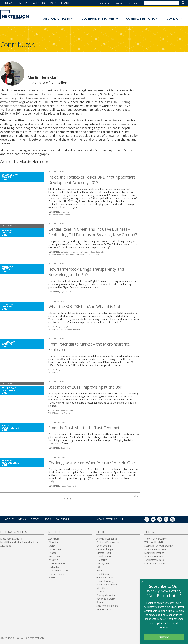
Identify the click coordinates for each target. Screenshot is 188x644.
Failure (100, 570)
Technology (75, 292)
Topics (101, 532)
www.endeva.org (13, 102)
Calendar (38, 3)
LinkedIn (168, 520)
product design (60, 329)
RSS (175, 520)
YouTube (162, 520)
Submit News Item (154, 556)
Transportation (56, 574)
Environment (85, 252)
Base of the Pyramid (62, 215)
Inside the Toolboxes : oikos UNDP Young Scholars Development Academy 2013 (92, 180)
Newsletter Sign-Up (154, 560)
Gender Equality (104, 577)
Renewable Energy (106, 599)
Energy (63, 327)
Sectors (55, 532)
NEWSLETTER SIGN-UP (110, 519)
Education (65, 212)
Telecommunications (59, 570)
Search (183, 3)
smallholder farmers (93, 255)
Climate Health (104, 553)
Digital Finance (104, 556)
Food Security (104, 574)
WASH (52, 577)
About (65, 3)
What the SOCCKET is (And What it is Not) (85, 306)
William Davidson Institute (128, 3)
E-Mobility (102, 560)
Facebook (149, 520)
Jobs (53, 3)
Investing (53, 560)
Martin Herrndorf (57, 172)
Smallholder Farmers (107, 606)
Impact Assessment (68, 486)
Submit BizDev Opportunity (159, 546)
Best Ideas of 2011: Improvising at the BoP (85, 387)
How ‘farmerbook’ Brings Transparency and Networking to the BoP (86, 272)
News (9, 3)
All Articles (6, 546)
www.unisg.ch (11, 98)
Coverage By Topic (142, 19)
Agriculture (65, 252)
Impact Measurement (108, 585)
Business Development (108, 542)
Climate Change (105, 549)
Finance (52, 553)
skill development (77, 255)
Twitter (155, 520)
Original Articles (58, 19)
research (58, 372)
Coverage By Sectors (100, 19)
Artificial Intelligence (107, 539)
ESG (98, 567)
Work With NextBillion (156, 539)
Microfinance (103, 588)
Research (101, 602)
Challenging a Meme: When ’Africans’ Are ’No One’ (92, 463)
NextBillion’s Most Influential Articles (19, 542)
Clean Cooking (104, 546)
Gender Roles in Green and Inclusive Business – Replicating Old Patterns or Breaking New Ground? (93, 232)
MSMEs (100, 592)
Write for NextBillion (155, 542)
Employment (103, 563)
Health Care (65, 448)
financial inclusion (62, 255)
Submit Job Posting (154, 553)
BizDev (22, 3)
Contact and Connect (155, 563)
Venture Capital (104, 609)
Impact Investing (105, 581)
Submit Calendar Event (156, 549)
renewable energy (74, 329)
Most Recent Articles (11, 539)
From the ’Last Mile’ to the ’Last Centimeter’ (86, 428)
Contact (175, 19)
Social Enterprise (98, 252)
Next (137, 496)
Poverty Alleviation (106, 595)
